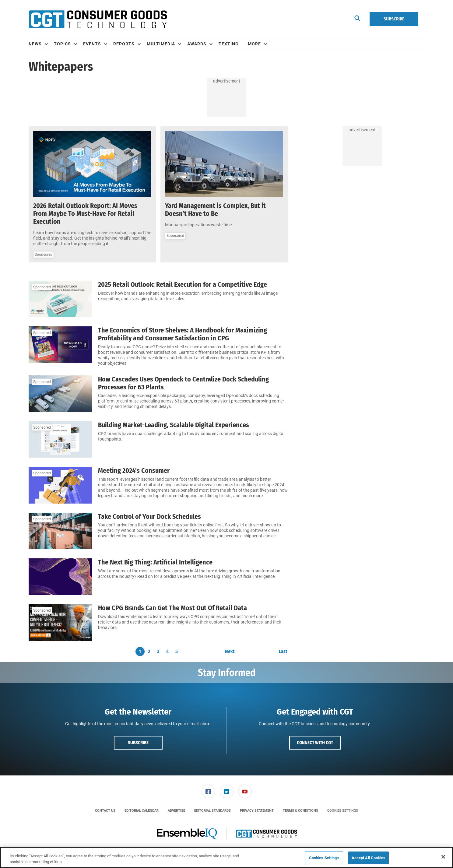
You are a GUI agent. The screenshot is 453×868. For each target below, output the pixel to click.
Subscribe (394, 19)
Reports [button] (124, 44)
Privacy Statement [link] (257, 811)
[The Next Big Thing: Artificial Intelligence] (60, 577)
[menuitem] (41, 44)
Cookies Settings (343, 811)
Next (230, 652)
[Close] (443, 857)
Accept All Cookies (369, 858)
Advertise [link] (176, 811)
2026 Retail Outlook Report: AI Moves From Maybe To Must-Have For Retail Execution (85, 214)
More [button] (254, 44)
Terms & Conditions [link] (300, 811)
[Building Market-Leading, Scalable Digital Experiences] (60, 439)
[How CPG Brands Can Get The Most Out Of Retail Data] (60, 622)
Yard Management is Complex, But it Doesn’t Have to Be (215, 210)
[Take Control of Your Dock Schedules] (60, 531)
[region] (226, 857)
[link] (208, 791)
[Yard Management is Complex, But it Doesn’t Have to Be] (224, 164)
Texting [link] (229, 44)
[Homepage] (98, 19)
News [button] (35, 44)
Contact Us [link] (105, 811)
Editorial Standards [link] (212, 811)
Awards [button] (197, 44)
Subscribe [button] (138, 743)
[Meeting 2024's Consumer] (60, 485)
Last (283, 652)
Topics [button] (62, 44)
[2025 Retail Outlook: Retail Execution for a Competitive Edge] (60, 299)
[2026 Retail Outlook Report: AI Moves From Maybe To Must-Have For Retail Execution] (92, 164)
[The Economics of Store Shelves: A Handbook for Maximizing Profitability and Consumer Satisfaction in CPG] (60, 346)
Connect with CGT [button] (315, 743)
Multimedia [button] (161, 44)
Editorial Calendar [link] (142, 811)
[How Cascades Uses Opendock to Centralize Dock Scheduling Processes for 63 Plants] (60, 394)
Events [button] (92, 44)
